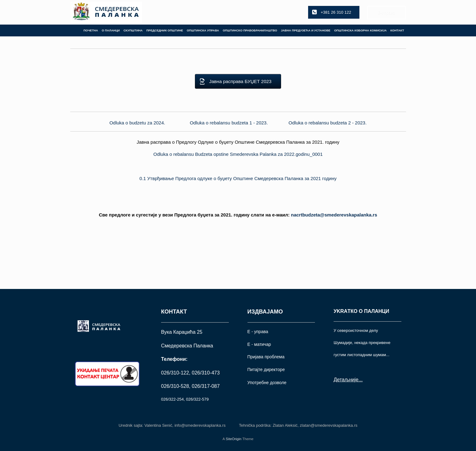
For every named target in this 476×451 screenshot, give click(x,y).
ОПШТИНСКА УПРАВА (203, 30)
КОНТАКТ (397, 30)
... (360, 380)
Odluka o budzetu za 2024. (137, 123)
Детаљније (346, 380)
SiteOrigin (234, 439)
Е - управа (258, 332)
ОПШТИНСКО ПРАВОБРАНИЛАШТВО (250, 30)
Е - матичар (259, 344)
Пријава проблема (266, 357)
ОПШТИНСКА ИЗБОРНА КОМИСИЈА (360, 30)
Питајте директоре (266, 370)
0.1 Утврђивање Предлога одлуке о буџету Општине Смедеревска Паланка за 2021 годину (238, 178)
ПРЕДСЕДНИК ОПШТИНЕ (165, 30)
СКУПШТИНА (133, 30)
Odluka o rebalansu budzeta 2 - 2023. (328, 123)
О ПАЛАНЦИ (111, 30)
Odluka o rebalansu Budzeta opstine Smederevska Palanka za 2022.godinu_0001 (238, 154)
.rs (334, 215)
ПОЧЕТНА (91, 30)
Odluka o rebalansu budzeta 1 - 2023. (229, 123)
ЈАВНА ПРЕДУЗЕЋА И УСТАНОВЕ (305, 30)
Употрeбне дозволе (267, 383)
